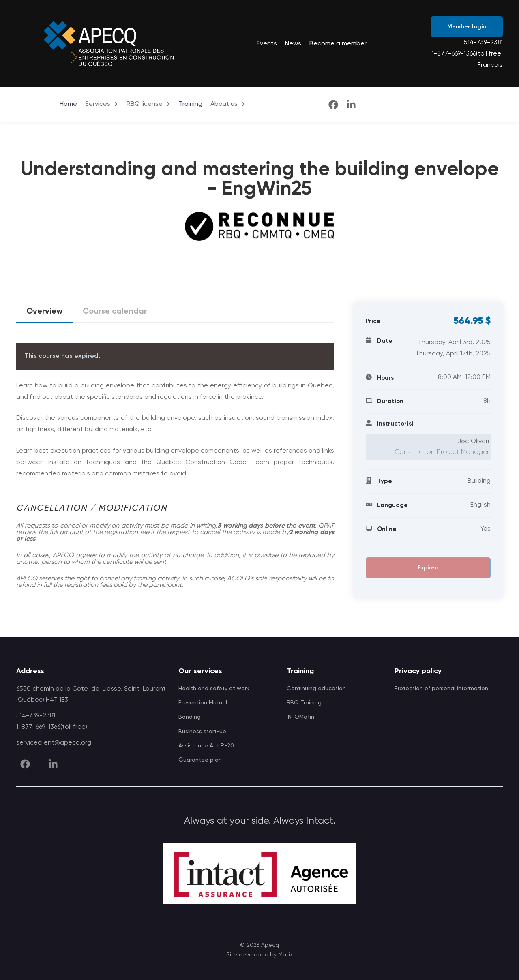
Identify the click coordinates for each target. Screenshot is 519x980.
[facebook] (333, 105)
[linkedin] (351, 105)
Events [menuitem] (267, 44)
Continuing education (316, 689)
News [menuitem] (293, 44)
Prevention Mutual (203, 703)
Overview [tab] (44, 314)
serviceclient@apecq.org (54, 743)
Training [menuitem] (191, 104)
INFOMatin (300, 717)
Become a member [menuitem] (338, 44)
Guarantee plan (200, 760)
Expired (428, 568)
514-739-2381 (483, 43)
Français (490, 65)
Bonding (190, 717)
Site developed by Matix (259, 955)
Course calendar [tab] (115, 312)
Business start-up (202, 732)
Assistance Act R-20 (206, 746)
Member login (467, 27)
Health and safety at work (214, 689)
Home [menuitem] (68, 104)
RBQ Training (304, 703)
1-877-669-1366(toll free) (467, 54)
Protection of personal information (441, 689)
